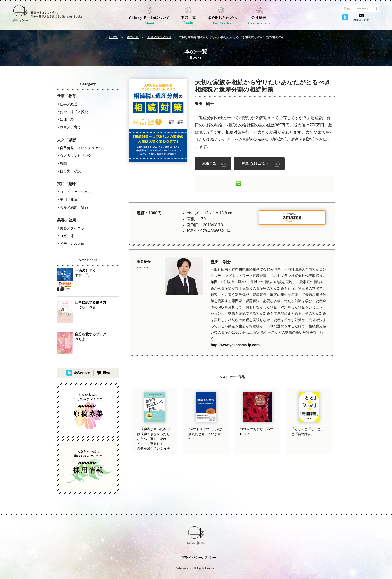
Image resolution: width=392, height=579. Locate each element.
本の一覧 (133, 37)
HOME (114, 37)
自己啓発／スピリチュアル (80, 145)
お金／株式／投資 (159, 37)
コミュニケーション (75, 186)
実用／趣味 (68, 193)
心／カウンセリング (75, 152)
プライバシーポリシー (199, 547)
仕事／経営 (68, 104)
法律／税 (66, 118)
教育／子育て (70, 125)
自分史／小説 (70, 166)
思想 (63, 159)
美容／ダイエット (73, 220)
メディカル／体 (71, 234)
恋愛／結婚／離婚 (73, 200)
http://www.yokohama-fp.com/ (236, 344)
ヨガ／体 (66, 227)
